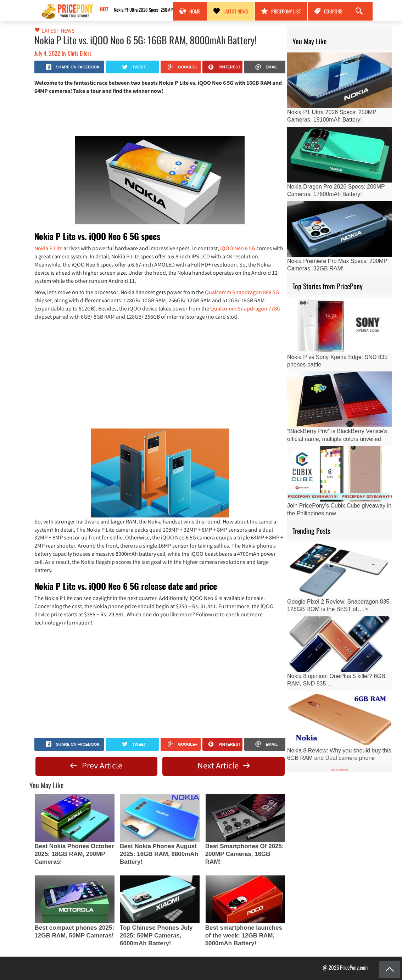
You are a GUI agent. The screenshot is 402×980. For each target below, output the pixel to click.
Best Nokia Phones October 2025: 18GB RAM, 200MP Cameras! (74, 854)
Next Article (224, 765)
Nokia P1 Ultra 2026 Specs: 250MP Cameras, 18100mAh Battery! (162, 10)
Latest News (231, 11)
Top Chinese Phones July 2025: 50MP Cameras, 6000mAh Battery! (156, 936)
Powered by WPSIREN (339, 770)
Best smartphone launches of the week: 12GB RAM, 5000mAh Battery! (244, 936)
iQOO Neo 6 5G (238, 248)
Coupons (328, 11)
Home (190, 11)
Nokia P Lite (48, 248)
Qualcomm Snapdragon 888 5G (242, 292)
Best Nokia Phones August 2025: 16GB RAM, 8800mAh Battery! (159, 854)
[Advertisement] (160, 114)
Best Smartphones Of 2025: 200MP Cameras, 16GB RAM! (245, 854)
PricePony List (281, 11)
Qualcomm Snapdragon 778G (245, 308)
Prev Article (96, 765)
